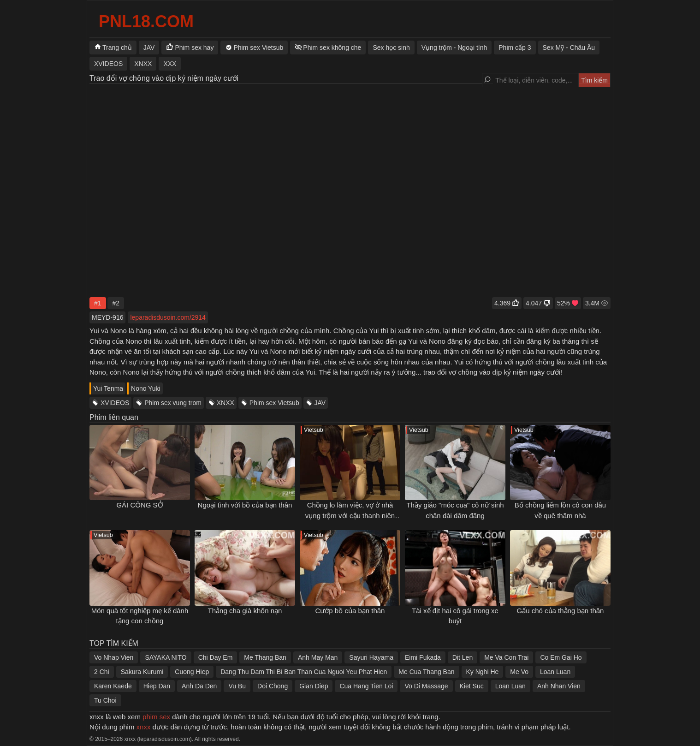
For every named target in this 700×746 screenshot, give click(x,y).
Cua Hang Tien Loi (366, 686)
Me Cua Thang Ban (426, 672)
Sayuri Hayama (371, 657)
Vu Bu (237, 686)
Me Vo (519, 672)
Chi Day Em (216, 657)
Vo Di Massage (426, 686)
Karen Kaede (113, 686)
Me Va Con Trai (506, 657)
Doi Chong (273, 686)
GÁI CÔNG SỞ (139, 505)
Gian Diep (314, 686)
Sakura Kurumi (142, 672)
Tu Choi (105, 700)
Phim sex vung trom (173, 403)
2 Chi (102, 672)
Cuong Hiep (192, 672)
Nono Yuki (146, 388)
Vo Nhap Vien (114, 657)
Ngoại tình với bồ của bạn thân (245, 505)
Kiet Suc (472, 686)
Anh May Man (318, 657)
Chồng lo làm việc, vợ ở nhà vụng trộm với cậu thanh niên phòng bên (350, 515)
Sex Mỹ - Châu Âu (569, 48)
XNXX (225, 403)
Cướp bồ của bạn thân (350, 611)
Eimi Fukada (423, 657)
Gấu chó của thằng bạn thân (561, 611)
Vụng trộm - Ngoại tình (454, 48)
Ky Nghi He (483, 672)
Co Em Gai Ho (561, 657)
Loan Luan (555, 672)
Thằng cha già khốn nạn (245, 611)
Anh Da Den (199, 686)
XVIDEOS (115, 403)
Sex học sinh (391, 48)
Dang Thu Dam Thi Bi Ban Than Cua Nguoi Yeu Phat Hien (304, 672)
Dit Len (463, 657)
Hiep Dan (157, 686)
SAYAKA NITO (166, 657)
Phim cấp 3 (515, 48)
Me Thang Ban (265, 657)
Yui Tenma (108, 388)
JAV (320, 403)
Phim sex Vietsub (274, 403)
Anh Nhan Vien (559, 686)
